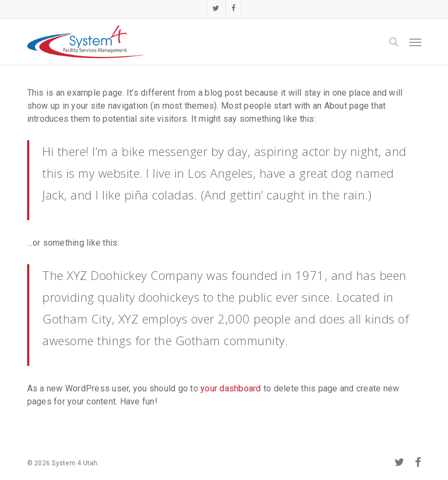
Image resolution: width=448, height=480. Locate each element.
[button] (415, 42)
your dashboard (231, 388)
